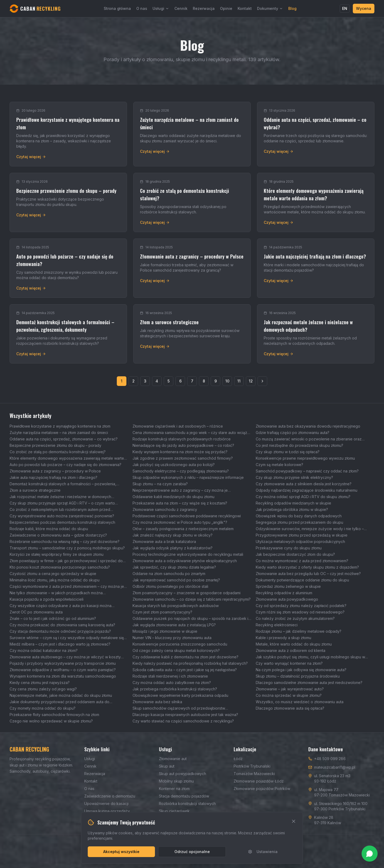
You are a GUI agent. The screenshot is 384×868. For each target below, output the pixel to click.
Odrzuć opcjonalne (192, 852)
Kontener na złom (174, 789)
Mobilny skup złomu (176, 781)
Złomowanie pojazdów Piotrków (262, 789)
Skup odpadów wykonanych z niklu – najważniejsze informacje (188, 477)
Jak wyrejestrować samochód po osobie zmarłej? (176, 580)
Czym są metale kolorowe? (279, 465)
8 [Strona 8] (204, 381)
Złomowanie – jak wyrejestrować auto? (290, 689)
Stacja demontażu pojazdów (184, 796)
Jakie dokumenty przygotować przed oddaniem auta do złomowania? (59, 702)
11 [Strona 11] (239, 381)
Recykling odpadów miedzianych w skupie (293, 503)
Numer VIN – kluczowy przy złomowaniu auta (172, 638)
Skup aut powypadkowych (183, 774)
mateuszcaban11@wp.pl (335, 767)
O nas (142, 8)
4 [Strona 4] (157, 381)
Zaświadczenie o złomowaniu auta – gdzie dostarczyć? (58, 535)
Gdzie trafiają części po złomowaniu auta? (293, 433)
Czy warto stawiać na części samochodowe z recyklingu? (183, 721)
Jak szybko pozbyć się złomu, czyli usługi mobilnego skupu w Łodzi (310, 657)
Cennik (181, 8)
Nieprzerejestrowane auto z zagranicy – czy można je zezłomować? (180, 490)
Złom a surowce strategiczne (35, 490)
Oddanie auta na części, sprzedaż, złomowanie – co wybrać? (64, 439)
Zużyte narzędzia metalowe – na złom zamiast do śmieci (59, 433)
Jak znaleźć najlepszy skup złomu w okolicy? (173, 535)
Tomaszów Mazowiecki (254, 774)
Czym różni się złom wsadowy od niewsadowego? (300, 612)
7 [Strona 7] (192, 381)
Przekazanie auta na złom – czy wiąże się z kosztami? (180, 503)
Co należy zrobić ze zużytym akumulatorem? (295, 618)
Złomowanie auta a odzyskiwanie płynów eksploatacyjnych (185, 561)
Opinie (226, 8)
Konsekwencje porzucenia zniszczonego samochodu (180, 644)
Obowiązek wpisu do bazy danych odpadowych (299, 516)
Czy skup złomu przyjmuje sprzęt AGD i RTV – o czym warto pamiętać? (62, 503)
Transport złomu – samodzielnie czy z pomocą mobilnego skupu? (67, 548)
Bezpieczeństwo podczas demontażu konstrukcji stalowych (62, 522)
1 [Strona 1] (122, 381)
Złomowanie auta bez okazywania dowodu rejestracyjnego (308, 426)
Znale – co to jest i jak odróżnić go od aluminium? (53, 618)
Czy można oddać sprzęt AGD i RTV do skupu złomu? (303, 497)
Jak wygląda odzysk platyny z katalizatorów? (173, 548)
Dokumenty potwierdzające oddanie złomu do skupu (302, 580)
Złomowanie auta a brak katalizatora (164, 541)
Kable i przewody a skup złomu (283, 638)
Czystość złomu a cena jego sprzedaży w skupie (53, 574)
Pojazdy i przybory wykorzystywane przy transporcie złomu (63, 663)
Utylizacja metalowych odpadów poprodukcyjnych (300, 541)
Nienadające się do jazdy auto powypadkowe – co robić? (183, 445)
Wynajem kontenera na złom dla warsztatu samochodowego (63, 676)
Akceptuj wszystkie (121, 852)
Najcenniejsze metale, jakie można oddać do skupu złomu (61, 695)
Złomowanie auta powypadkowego (287, 599)
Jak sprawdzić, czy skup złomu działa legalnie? (174, 567)
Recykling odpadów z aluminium (284, 593)
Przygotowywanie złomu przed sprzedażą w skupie (302, 535)
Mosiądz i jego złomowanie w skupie (165, 631)
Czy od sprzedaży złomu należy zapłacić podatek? (301, 606)
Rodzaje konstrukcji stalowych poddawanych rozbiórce (182, 439)
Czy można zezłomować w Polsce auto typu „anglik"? (180, 522)
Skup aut (167, 766)
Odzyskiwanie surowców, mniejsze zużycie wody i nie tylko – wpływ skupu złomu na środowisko (310, 529)
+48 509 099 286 (330, 759)
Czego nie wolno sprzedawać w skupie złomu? (51, 721)
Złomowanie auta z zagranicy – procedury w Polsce (55, 471)
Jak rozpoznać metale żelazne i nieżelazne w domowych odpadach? (60, 497)
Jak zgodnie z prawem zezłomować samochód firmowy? (183, 458)
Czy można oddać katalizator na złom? (44, 650)
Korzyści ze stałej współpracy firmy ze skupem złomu (57, 554)
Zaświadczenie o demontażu (110, 796)
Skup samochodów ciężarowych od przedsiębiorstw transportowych (179, 708)
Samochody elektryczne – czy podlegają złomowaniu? (181, 471)
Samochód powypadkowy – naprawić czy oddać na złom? (307, 471)
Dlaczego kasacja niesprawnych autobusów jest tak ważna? (185, 715)
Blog (292, 8)
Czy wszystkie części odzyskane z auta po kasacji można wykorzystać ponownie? (61, 606)
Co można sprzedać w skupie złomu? (289, 695)
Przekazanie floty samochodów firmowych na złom (54, 715)
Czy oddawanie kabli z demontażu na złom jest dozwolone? (185, 657)
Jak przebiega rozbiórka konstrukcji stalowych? (175, 689)
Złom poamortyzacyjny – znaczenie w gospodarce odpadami (187, 593)
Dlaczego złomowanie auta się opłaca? (290, 708)
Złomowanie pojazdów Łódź (259, 781)
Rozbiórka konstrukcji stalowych (187, 804)
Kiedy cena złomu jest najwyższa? (40, 683)
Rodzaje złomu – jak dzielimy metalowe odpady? (299, 631)
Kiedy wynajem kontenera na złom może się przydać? (180, 452)
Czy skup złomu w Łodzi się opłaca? (288, 452)
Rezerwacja (204, 8)
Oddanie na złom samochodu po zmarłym (169, 574)
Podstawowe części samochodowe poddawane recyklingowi (187, 516)
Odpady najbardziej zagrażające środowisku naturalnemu (307, 490)
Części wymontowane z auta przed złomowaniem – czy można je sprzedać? (67, 587)
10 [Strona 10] (227, 381)
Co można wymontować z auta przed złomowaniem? (302, 561)
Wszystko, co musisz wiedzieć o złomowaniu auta (300, 702)
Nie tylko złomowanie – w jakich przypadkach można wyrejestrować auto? (56, 593)
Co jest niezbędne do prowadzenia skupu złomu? (299, 445)
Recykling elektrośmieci (277, 625)
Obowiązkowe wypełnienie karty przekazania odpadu (180, 695)
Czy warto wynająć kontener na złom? (289, 663)
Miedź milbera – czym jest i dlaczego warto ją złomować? (60, 644)
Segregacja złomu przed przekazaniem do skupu (299, 522)
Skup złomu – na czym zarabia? (160, 484)
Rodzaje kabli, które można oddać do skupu (49, 529)
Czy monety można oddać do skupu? (43, 708)
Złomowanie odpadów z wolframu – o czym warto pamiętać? (63, 670)
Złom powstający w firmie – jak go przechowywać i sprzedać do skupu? (66, 561)
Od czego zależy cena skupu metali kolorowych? (176, 650)
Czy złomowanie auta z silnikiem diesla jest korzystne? (304, 484)
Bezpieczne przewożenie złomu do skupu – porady (55, 445)
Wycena (364, 8)
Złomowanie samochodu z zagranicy (165, 509)
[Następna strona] (262, 381)
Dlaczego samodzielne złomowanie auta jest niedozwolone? (309, 683)
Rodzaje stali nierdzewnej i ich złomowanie (170, 676)
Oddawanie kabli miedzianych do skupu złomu (173, 497)
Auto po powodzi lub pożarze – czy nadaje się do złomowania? (65, 465)
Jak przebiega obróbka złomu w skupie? (292, 509)
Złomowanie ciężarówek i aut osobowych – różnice (178, 426)
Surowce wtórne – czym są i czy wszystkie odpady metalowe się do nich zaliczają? (67, 638)
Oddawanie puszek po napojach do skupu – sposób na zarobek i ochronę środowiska (190, 619)
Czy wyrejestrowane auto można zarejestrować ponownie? (62, 516)
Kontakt (245, 8)
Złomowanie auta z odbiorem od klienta (291, 650)
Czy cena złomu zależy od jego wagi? (43, 689)
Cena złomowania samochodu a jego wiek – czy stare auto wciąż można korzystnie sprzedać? (190, 433)
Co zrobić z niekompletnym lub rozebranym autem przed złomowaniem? (60, 510)
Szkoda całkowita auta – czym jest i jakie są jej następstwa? (185, 670)
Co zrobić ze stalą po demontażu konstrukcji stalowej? (58, 452)
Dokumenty (270, 8)
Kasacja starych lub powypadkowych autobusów (176, 606)
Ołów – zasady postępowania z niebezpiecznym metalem (183, 529)
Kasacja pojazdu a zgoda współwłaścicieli (47, 599)
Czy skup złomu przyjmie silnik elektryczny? (294, 477)
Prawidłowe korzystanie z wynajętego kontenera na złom (60, 426)
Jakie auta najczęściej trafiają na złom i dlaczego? (53, 477)
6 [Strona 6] (180, 381)
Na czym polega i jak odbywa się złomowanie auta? (301, 670)
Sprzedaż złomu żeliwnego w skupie (288, 586)
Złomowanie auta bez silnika (157, 702)
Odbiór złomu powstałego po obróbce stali (170, 586)
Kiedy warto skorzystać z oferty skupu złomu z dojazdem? (307, 567)
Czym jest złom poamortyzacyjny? (162, 612)
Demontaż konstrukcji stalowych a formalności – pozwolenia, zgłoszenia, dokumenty (63, 484)
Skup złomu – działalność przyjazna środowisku (298, 676)
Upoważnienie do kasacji (106, 804)
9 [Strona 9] (216, 381)
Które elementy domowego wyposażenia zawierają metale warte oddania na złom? (67, 458)
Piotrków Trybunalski (252, 766)
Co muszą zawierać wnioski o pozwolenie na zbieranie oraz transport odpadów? (309, 439)
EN (345, 8)
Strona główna (117, 8)
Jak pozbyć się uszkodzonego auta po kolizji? (174, 465)
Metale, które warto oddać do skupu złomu (294, 644)
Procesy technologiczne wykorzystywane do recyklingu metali (188, 554)
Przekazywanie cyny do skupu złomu (289, 548)
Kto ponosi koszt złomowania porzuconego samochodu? (60, 567)
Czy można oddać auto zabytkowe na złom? (172, 683)
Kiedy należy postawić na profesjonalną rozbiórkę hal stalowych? (190, 663)
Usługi (161, 8)
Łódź (238, 759)
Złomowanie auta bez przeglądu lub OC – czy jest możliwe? (308, 574)
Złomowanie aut (173, 759)
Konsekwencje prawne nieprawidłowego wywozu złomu (305, 458)
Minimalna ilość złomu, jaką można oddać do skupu (55, 580)
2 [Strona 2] (133, 381)
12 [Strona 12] (251, 381)
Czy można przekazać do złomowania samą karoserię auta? (62, 625)
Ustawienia (263, 852)
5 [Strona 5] (169, 381)
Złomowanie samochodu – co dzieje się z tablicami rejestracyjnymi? (192, 599)
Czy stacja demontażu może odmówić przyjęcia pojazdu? (60, 631)
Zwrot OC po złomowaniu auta (36, 612)
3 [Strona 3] (145, 381)
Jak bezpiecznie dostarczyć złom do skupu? (295, 554)
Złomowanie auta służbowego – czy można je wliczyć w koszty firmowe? (65, 657)
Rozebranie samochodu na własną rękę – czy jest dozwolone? (65, 541)
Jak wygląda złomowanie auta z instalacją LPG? (174, 625)
